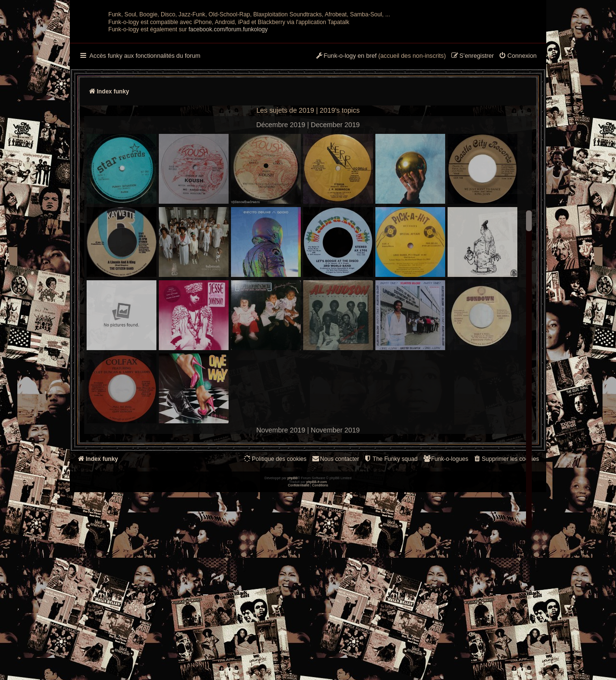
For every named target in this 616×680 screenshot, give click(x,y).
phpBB (292, 666)
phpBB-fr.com (317, 669)
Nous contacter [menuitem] (335, 553)
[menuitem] (518, 151)
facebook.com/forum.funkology (228, 124)
